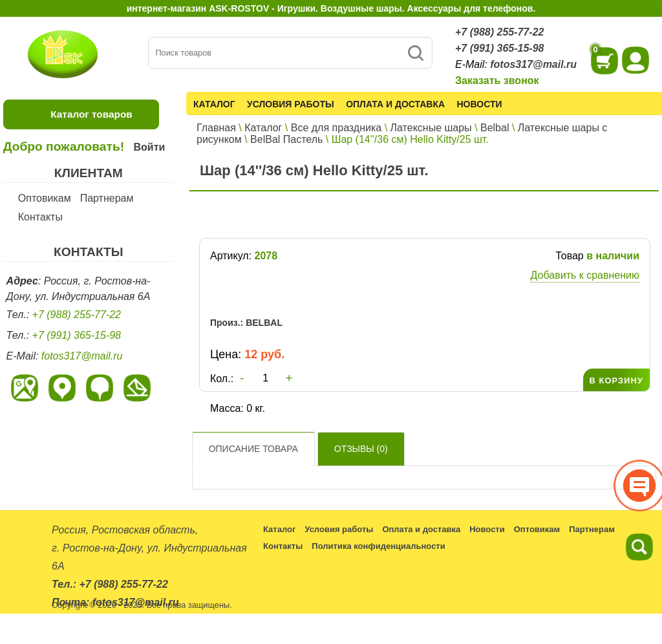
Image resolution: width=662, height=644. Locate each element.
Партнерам (107, 198)
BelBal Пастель (286, 139)
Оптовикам (45, 198)
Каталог (214, 104)
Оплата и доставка (395, 104)
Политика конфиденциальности (378, 546)
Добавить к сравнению (585, 275)
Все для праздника (336, 128)
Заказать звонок (497, 80)
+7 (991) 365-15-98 (499, 48)
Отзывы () (361, 449)
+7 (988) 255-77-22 (499, 32)
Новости (480, 104)
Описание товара (253, 449)
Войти (149, 147)
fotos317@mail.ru (533, 64)
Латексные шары (431, 128)
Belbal (495, 128)
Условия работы (291, 104)
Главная (216, 128)
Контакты (40, 217)
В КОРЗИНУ (616, 381)
